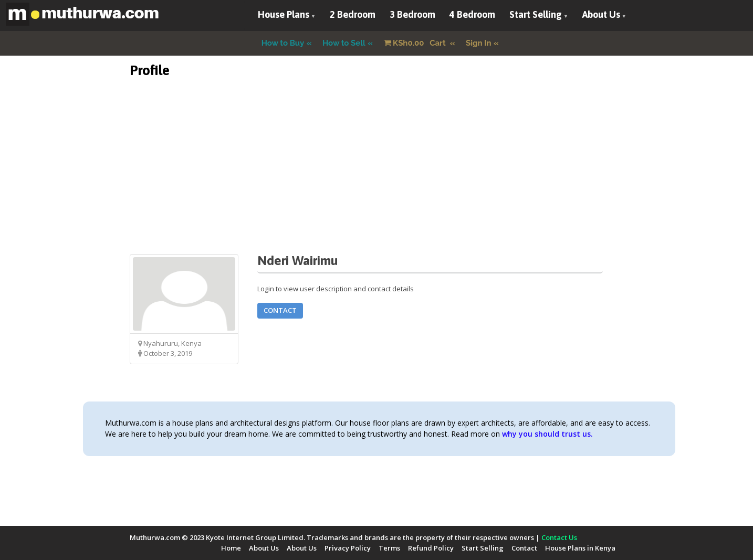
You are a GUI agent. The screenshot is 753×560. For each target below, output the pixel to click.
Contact (280, 310)
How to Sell (344, 43)
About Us (601, 14)
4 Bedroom (472, 14)
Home (231, 548)
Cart (416, 43)
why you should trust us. (547, 434)
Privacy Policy (348, 548)
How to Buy (283, 43)
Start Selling (536, 14)
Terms (389, 548)
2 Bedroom (353, 14)
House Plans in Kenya (580, 548)
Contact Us (559, 537)
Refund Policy (431, 548)
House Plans (284, 14)
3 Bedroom (412, 14)
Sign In (479, 43)
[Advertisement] (376, 181)
